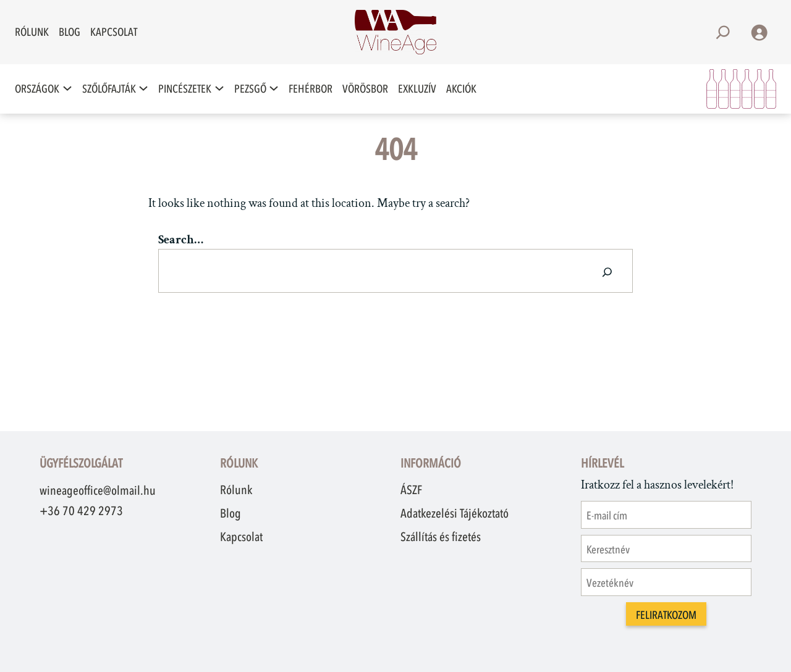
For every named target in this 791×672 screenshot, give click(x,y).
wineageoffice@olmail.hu (98, 490)
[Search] (607, 271)
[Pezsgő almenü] (274, 89)
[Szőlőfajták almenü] (143, 89)
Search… (181, 240)
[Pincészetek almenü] (219, 89)
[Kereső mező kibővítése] (723, 32)
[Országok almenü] (67, 89)
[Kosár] (741, 89)
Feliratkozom (666, 615)
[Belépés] (759, 32)
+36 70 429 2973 (81, 511)
